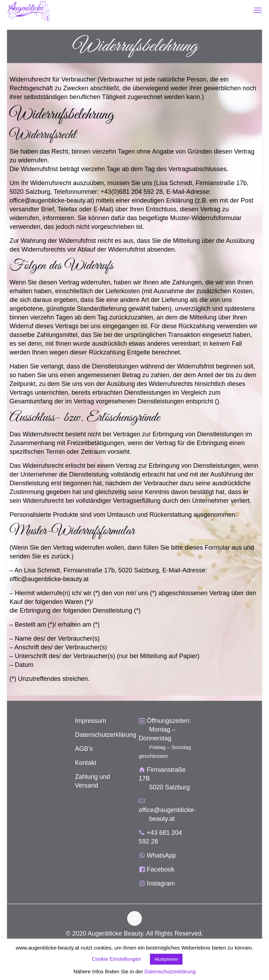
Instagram (161, 883)
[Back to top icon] (134, 918)
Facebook (161, 869)
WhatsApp (161, 855)
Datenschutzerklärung (106, 735)
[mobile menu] (258, 10)
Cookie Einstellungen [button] (116, 959)
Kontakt (86, 763)
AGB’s (84, 749)
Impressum (91, 721)
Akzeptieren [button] (166, 959)
